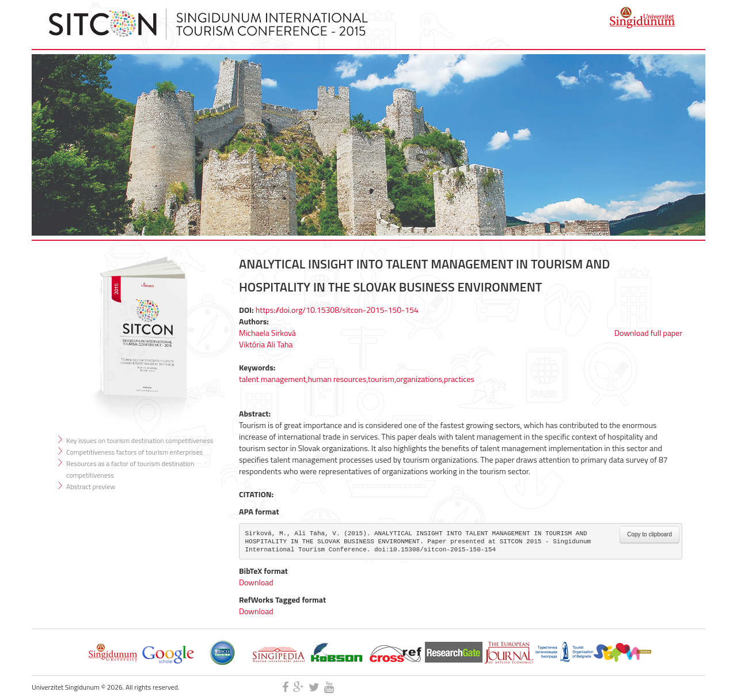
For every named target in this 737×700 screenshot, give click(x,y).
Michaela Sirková (267, 333)
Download (256, 582)
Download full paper (648, 333)
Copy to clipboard (649, 534)
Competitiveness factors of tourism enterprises (134, 452)
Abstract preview (91, 487)
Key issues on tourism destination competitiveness (140, 440)
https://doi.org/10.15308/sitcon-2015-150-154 (337, 310)
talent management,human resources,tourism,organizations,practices (357, 379)
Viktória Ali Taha (266, 344)
